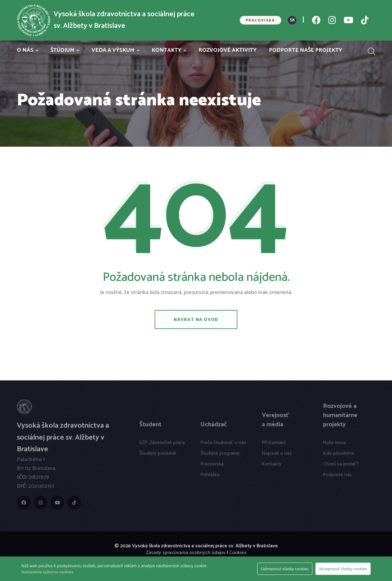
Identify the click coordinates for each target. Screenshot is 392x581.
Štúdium (62, 50)
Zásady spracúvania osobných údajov (186, 553)
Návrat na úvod (196, 320)
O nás (25, 50)
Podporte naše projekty (305, 50)
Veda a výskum (113, 50)
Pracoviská (260, 20)
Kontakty (166, 50)
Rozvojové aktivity (228, 50)
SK (292, 20)
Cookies (238, 553)
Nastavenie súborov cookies (47, 572)
